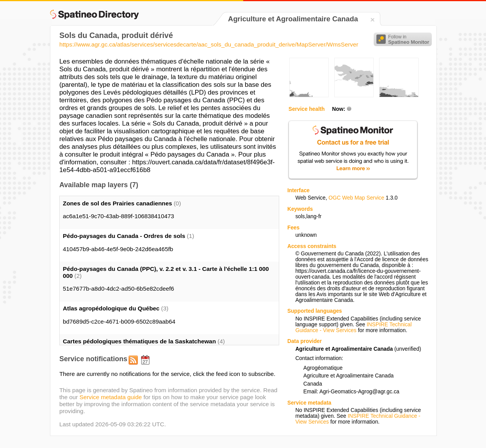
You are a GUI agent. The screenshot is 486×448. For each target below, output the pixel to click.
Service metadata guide (111, 397)
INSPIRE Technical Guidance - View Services (354, 327)
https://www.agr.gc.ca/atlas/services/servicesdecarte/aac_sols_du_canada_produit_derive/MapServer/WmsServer (209, 44)
